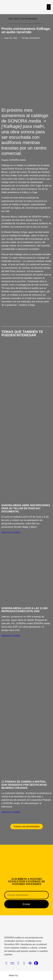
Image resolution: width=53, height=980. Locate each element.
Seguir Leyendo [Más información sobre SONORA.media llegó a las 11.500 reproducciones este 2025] (11, 636)
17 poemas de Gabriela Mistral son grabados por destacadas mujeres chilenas (24, 785)
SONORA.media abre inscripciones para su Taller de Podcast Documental (26, 508)
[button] (49, 7)
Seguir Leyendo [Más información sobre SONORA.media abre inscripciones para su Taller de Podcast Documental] (11, 532)
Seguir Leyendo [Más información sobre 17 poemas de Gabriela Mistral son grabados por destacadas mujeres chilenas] (11, 812)
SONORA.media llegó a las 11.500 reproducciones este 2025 (24, 610)
